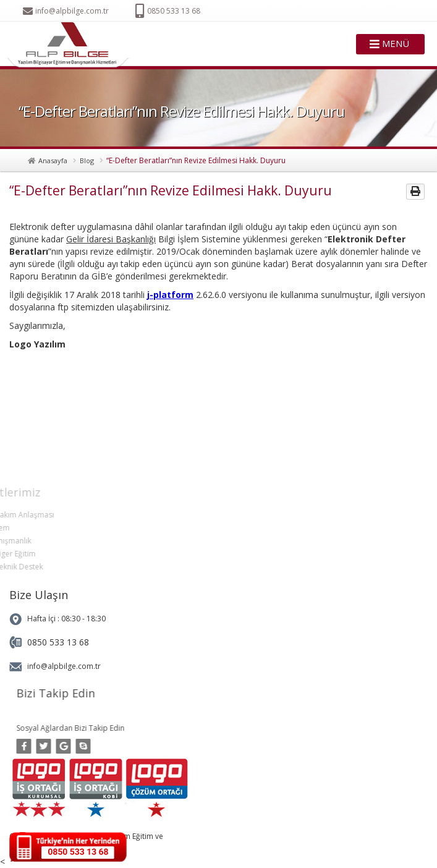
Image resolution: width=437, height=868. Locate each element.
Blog (87, 160)
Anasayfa (53, 160)
